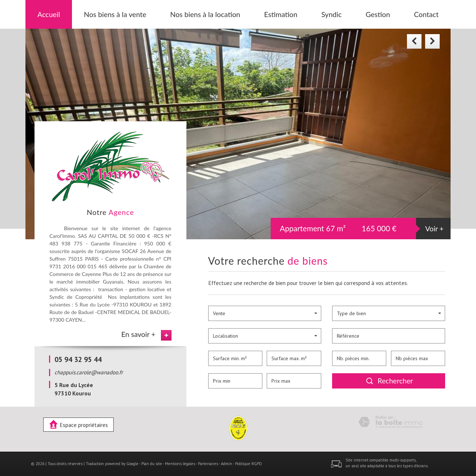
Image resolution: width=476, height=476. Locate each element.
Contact (426, 14)
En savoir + (138, 334)
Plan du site (152, 464)
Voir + (434, 229)
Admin (227, 464)
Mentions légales (180, 464)
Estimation (281, 14)
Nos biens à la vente (115, 14)
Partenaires (208, 464)
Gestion (378, 14)
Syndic (331, 14)
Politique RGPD (249, 464)
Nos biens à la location (205, 14)
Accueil (49, 14)
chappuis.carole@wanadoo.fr (89, 372)
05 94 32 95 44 (78, 359)
